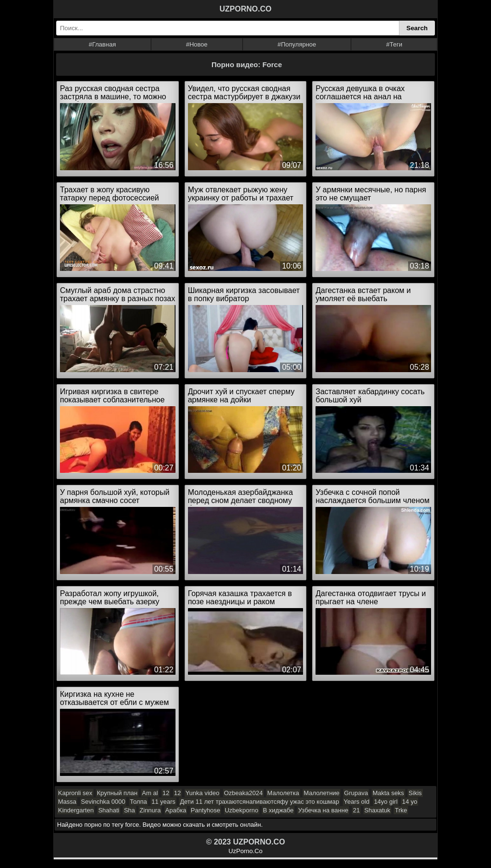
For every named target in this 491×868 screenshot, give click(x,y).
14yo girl (386, 802)
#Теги (394, 44)
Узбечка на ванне (323, 810)
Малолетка (283, 793)
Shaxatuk (377, 810)
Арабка (176, 810)
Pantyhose (205, 810)
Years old (357, 802)
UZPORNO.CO (245, 9)
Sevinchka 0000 (103, 802)
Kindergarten (76, 810)
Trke (401, 810)
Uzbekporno (242, 810)
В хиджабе (278, 810)
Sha (129, 810)
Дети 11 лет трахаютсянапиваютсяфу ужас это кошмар (259, 802)
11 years (164, 802)
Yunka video (203, 793)
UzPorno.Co (246, 851)
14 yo (409, 802)
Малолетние (321, 793)
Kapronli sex (75, 793)
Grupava (356, 793)
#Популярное (297, 44)
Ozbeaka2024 (243, 793)
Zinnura (150, 810)
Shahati (109, 810)
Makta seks (388, 793)
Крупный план (117, 793)
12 (166, 793)
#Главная (102, 44)
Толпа (139, 802)
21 (356, 810)
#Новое (197, 44)
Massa (67, 802)
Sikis (415, 793)
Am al (150, 793)
